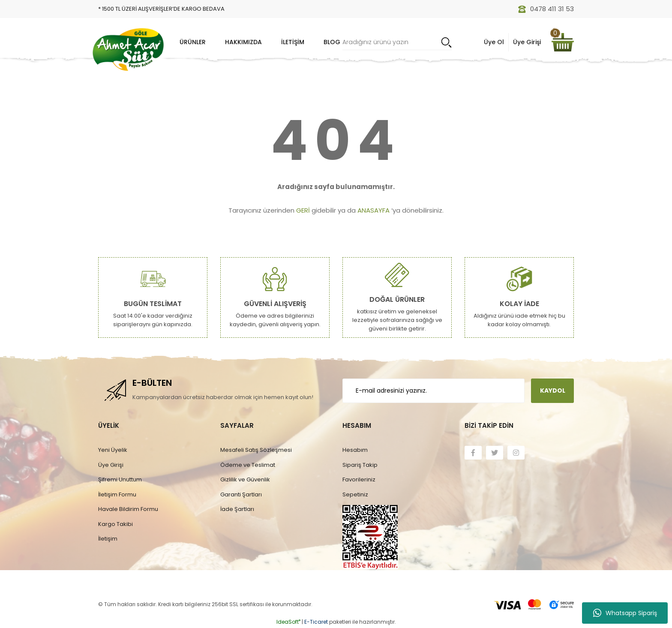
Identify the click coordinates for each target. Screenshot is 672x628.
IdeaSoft (288, 622)
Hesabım (355, 450)
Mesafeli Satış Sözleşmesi (256, 450)
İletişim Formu (117, 494)
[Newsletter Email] (433, 391)
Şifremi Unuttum (120, 479)
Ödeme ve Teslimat (248, 465)
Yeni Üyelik (113, 450)
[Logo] (128, 49)
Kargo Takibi (115, 524)
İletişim (293, 42)
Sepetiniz (355, 494)
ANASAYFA (373, 210)
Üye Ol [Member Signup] (494, 42)
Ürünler (193, 42)
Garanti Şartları (241, 494)
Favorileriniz (359, 479)
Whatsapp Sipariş (625, 613)
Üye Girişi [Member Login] (527, 42)
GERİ (303, 210)
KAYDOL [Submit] (553, 391)
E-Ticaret (316, 622)
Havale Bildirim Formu (128, 509)
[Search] (397, 42)
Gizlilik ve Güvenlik (245, 479)
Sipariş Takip (360, 465)
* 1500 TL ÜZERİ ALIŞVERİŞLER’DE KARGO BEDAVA (161, 9)
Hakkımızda (243, 42)
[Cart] (563, 42)
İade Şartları (237, 509)
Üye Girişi (111, 465)
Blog (332, 42)
